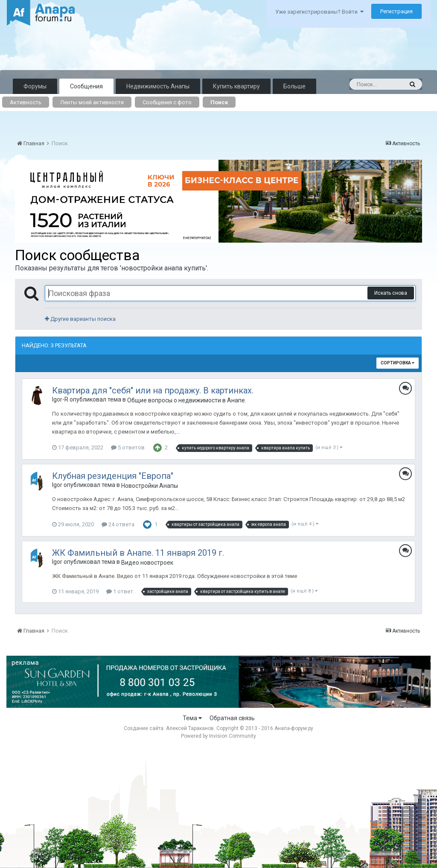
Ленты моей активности (92, 102)
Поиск (219, 102)
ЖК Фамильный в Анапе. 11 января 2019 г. (138, 553)
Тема (192, 718)
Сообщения (86, 86)
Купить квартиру (236, 86)
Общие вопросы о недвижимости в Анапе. (187, 400)
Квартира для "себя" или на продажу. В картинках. (153, 390)
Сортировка (398, 363)
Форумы (35, 86)
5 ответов (128, 447)
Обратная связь (232, 718)
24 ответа (118, 524)
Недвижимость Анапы (158, 86)
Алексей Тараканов (190, 728)
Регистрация (396, 11)
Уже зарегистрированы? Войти (319, 12)
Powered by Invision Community (218, 736)
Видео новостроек (147, 563)
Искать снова (391, 293)
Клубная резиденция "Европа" (113, 476)
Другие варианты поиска (80, 319)
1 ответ (120, 591)
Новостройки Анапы (150, 486)
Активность (26, 102)
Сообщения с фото (167, 102)
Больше (294, 86)
